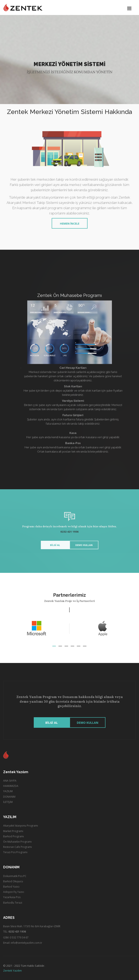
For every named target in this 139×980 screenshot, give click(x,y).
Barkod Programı (13, 836)
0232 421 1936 (70, 531)
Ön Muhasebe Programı (17, 842)
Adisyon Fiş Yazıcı (14, 892)
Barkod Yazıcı (11, 887)
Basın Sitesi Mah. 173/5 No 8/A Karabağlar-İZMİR (32, 926)
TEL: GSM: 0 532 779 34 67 (16, 934)
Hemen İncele (70, 224)
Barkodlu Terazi (13, 903)
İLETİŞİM (8, 802)
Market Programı (13, 831)
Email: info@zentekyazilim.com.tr (23, 943)
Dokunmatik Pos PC (15, 876)
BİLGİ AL (59, 541)
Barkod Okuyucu (13, 881)
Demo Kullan (80, 541)
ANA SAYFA (10, 781)
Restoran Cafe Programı (18, 847)
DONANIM (9, 797)
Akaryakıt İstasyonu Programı (21, 826)
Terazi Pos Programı (15, 852)
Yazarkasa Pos (12, 897)
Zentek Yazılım (12, 971)
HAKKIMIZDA (11, 786)
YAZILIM (8, 791)
